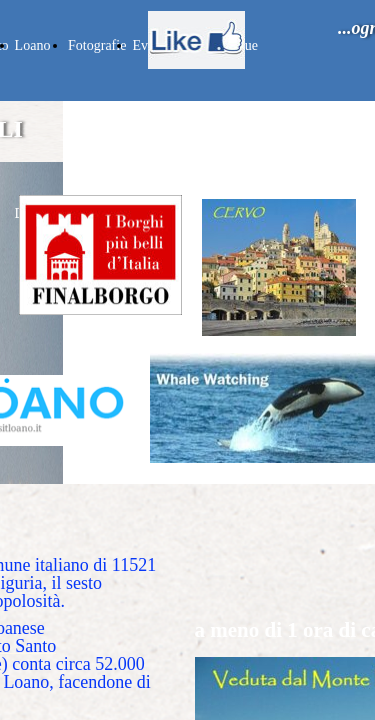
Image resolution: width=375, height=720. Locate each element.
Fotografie (97, 45)
